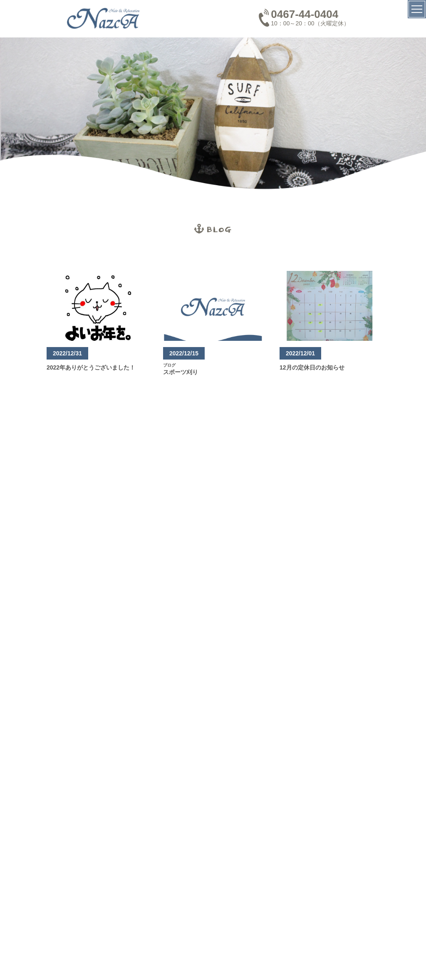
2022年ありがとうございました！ (91, 367)
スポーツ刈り (181, 372)
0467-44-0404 (305, 14)
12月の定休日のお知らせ (312, 367)
